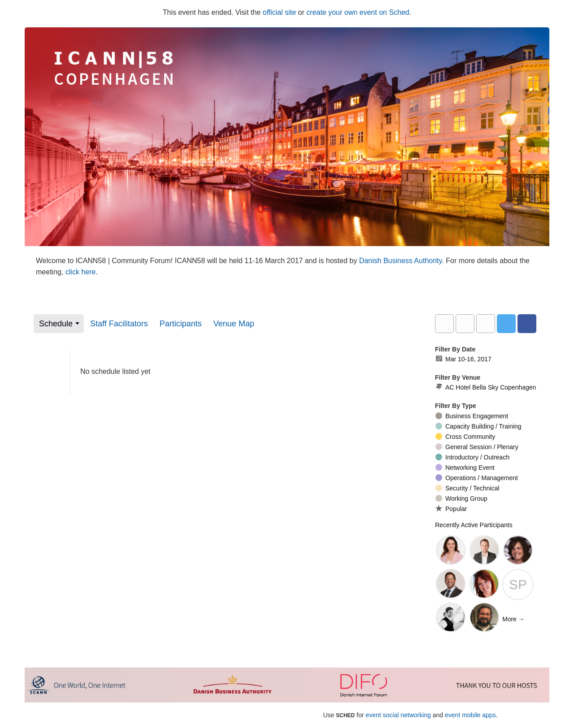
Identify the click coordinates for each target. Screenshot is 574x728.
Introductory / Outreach (472, 457)
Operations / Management (477, 478)
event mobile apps (470, 715)
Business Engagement (472, 416)
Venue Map (234, 324)
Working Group (461, 498)
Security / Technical (467, 488)
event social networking (398, 715)
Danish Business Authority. (403, 261)
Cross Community (465, 437)
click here (81, 272)
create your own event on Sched (358, 12)
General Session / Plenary (477, 447)
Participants (181, 324)
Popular (451, 509)
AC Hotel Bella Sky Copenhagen (485, 387)
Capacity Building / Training (478, 426)
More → (513, 619)
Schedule (56, 324)
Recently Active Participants (474, 525)
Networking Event (465, 468)
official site (279, 12)
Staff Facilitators (119, 324)
